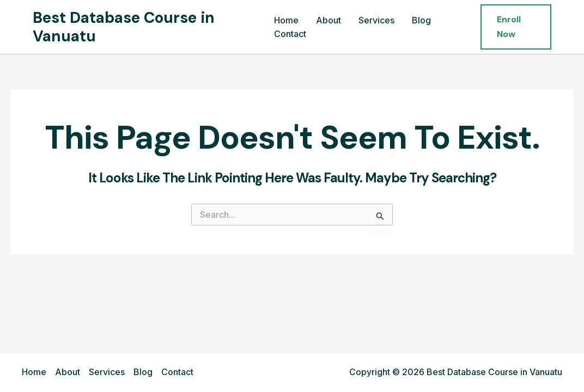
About (328, 20)
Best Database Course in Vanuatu (124, 27)
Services (376, 20)
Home (286, 20)
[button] (516, 27)
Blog (421, 20)
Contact (290, 34)
